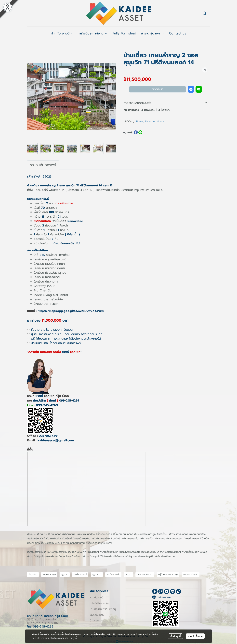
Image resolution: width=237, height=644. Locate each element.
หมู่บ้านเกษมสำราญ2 (168, 575)
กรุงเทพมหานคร (145, 575)
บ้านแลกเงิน (96, 621)
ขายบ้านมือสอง (191, 575)
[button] (205, 13)
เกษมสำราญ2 (49, 575)
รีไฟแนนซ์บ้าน (97, 615)
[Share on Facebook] (136, 132)
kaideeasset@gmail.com (56, 440)
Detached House (155, 121)
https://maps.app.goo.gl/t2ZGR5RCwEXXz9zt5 (71, 311)
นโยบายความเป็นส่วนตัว (48, 638)
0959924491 (48, 436)
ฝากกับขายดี (97, 598)
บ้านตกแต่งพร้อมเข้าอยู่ (103, 609)
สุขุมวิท (65, 575)
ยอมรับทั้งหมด (195, 636)
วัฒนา (128, 575)
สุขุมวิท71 (97, 575)
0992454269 (69, 401)
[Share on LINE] (140, 132)
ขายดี (39, 396)
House (140, 121)
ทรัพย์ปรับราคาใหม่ (100, 603)
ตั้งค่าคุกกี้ (176, 636)
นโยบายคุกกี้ (71, 638)
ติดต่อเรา (158, 89)
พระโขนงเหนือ (113, 575)
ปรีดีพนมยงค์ (80, 575)
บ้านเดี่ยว (33, 575)
